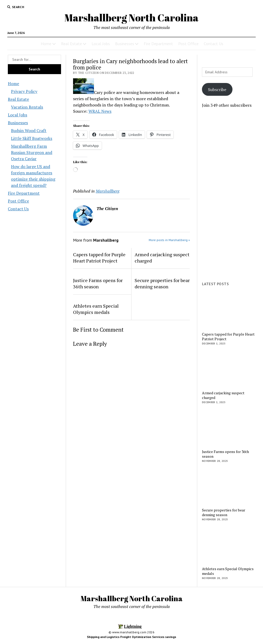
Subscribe (217, 90)
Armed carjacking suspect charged (162, 258)
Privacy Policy (24, 91)
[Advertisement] (229, 195)
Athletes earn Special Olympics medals (96, 309)
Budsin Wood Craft (29, 130)
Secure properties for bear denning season (162, 283)
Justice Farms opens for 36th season (98, 283)
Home (46, 44)
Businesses (125, 44)
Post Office (188, 44)
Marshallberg (108, 191)
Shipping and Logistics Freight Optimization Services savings (131, 637)
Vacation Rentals (27, 107)
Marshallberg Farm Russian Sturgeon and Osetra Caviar (32, 152)
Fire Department (158, 44)
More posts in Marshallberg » (169, 240)
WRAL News (100, 111)
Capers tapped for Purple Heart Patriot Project (99, 258)
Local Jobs (101, 44)
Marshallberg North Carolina (131, 18)
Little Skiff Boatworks (32, 138)
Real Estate (71, 44)
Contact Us (214, 44)
